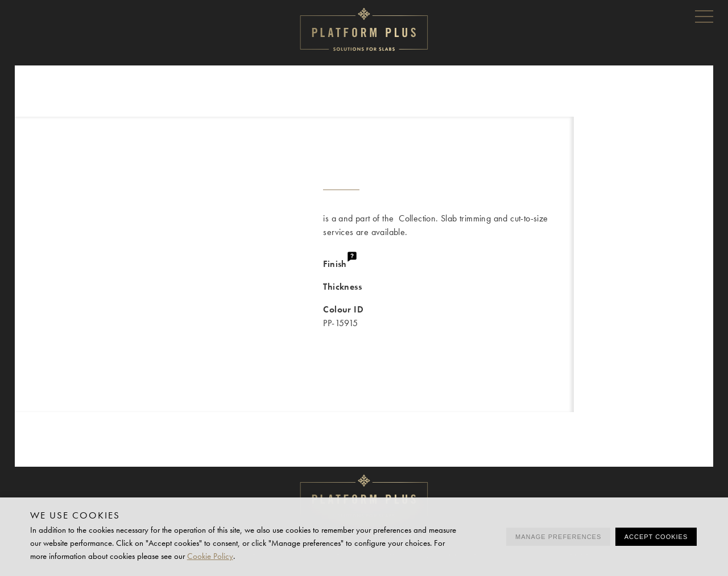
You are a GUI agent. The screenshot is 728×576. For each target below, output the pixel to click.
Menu (704, 16)
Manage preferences (558, 537)
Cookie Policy (210, 556)
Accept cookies (656, 537)
